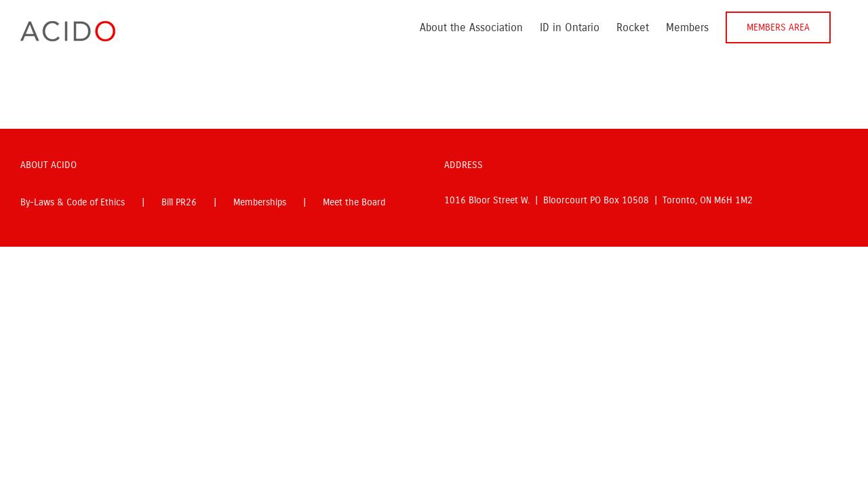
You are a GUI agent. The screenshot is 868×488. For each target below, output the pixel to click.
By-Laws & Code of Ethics (73, 202)
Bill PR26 (179, 202)
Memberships (260, 202)
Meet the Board (354, 202)
